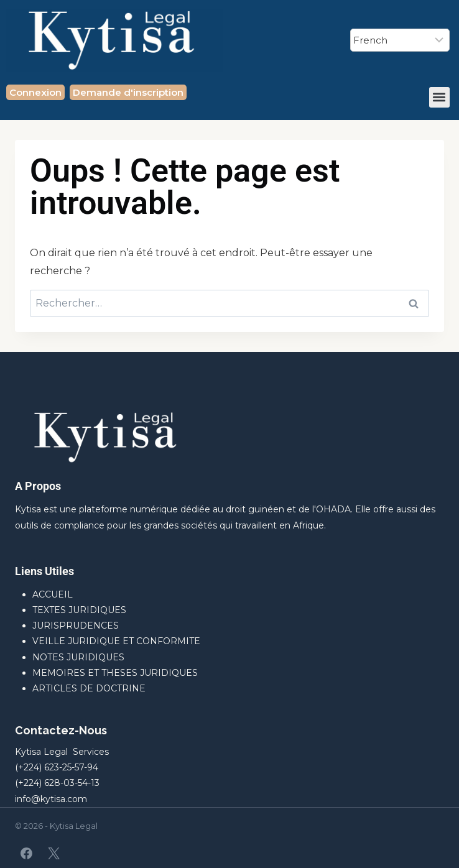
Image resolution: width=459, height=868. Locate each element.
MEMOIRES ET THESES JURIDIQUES (115, 673)
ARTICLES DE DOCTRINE (89, 688)
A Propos (38, 486)
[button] (439, 97)
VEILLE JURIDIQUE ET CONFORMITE (116, 641)
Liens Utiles (44, 571)
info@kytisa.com (51, 799)
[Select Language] (400, 40)
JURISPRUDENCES (76, 626)
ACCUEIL (53, 594)
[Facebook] (27, 853)
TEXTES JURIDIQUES (79, 610)
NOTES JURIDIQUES (78, 657)
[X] (53, 853)
